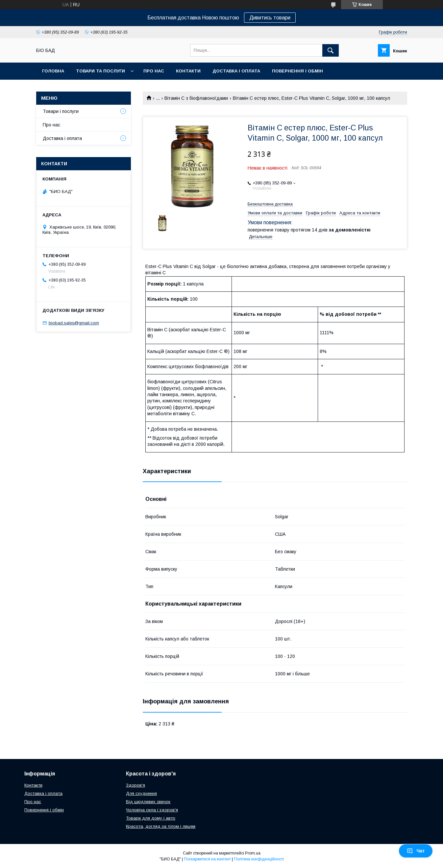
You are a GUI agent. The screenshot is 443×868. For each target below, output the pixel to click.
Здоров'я (135, 785)
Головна (53, 71)
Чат (416, 851)
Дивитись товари (270, 18)
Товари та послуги (100, 71)
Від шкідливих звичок (148, 802)
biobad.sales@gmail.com (74, 323)
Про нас (154, 71)
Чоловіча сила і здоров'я (152, 810)
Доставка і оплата (236, 71)
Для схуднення (141, 793)
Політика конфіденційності (259, 859)
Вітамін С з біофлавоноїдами (196, 98)
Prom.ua (253, 853)
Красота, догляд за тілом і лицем (161, 826)
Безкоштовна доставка (270, 204)
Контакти (188, 71)
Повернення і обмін (297, 71)
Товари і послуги (61, 111)
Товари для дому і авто (151, 818)
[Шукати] (331, 50)
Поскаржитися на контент (207, 859)
